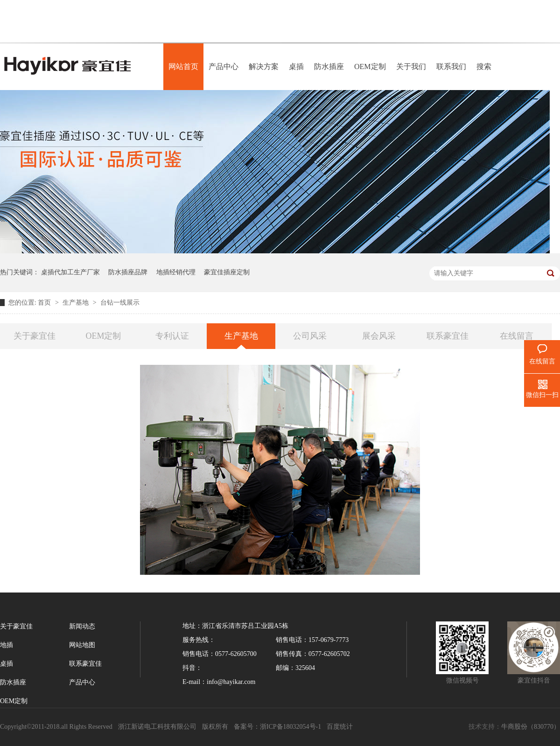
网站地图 (82, 645)
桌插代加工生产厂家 (70, 272)
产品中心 (224, 66)
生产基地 (77, 303)
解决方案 (264, 66)
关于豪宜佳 (35, 336)
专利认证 (172, 336)
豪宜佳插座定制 (227, 272)
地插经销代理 (176, 272)
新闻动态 (82, 626)
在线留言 (517, 336)
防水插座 (329, 66)
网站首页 (183, 66)
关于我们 (411, 66)
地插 (7, 645)
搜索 (484, 66)
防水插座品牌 (128, 272)
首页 (45, 303)
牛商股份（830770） (531, 727)
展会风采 (379, 336)
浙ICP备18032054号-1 (290, 727)
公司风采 (310, 336)
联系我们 (451, 66)
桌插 (296, 66)
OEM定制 (370, 66)
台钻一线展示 (120, 303)
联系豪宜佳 (448, 336)
